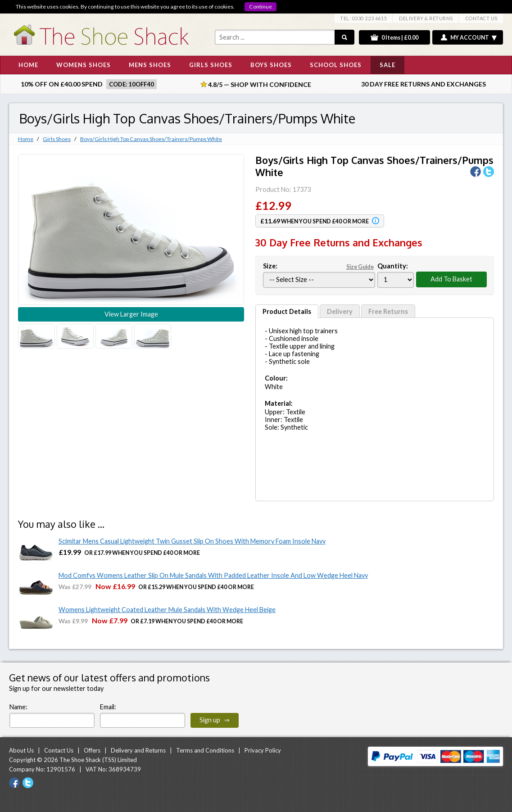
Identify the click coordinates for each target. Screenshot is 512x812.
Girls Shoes (57, 139)
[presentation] (313, 710)
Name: (18, 707)
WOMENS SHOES (84, 65)
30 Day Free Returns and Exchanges (424, 84)
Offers (92, 750)
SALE (387, 65)
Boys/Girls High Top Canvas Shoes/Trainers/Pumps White (151, 139)
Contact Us (59, 750)
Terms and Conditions (205, 750)
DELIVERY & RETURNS (426, 18)
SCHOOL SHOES (336, 65)
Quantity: (393, 266)
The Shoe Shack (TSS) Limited (98, 760)
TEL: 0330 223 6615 (363, 18)
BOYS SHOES (271, 65)
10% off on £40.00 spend (62, 84)
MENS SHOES (150, 65)
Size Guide (360, 267)
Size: (319, 266)
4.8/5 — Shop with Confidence (256, 84)
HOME (28, 65)
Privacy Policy (263, 750)
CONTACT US (482, 18)
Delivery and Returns (138, 750)
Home (26, 139)
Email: (108, 707)
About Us (21, 750)
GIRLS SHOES (211, 65)
